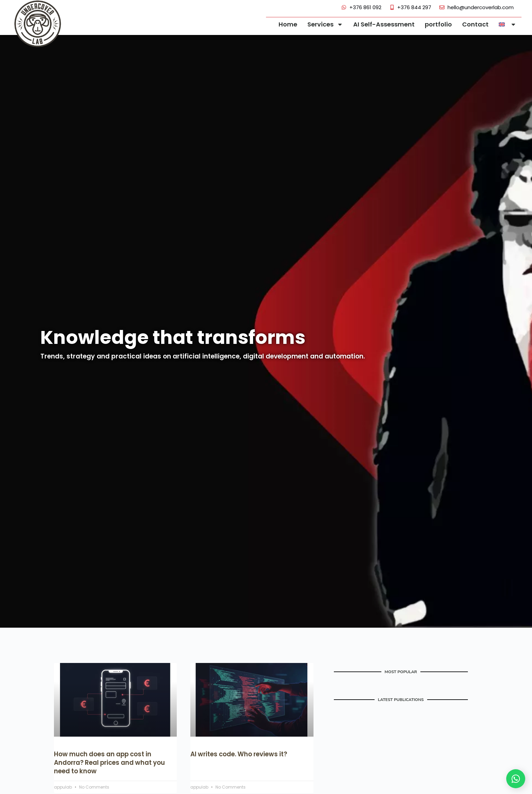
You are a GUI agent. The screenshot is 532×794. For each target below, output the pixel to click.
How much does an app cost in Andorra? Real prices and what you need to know (112, 762)
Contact (475, 24)
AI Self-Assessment (384, 24)
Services (325, 24)
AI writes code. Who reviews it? (241, 754)
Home (288, 24)
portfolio (438, 24)
